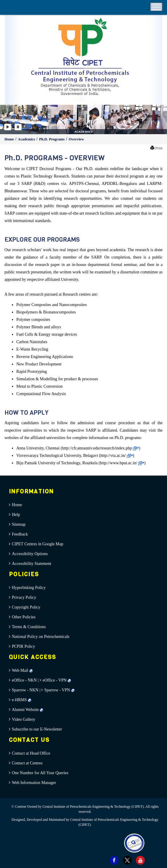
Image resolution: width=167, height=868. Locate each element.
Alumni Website (27, 710)
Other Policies (24, 617)
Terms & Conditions (29, 627)
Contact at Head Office (31, 753)
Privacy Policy (24, 597)
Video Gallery (24, 719)
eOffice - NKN (24, 680)
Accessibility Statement (32, 564)
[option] (83, 119)
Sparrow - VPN (57, 690)
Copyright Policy (26, 607)
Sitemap (19, 524)
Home (10, 139)
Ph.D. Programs (52, 139)
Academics (27, 139)
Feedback (20, 534)
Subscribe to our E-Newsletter (37, 729)
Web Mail (22, 670)
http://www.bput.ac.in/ (122, 463)
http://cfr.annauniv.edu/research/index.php (100, 448)
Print (159, 148)
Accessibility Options (30, 554)
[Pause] (18, 127)
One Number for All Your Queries (40, 773)
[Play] (8, 127)
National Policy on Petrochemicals (41, 637)
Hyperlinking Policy (29, 588)
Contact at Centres (27, 763)
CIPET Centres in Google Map (38, 544)
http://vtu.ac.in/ (117, 456)
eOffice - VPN (55, 680)
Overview (76, 139)
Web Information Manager (34, 783)
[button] (8, 119)
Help (16, 515)
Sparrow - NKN (25, 690)
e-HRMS (22, 700)
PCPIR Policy (23, 646)
